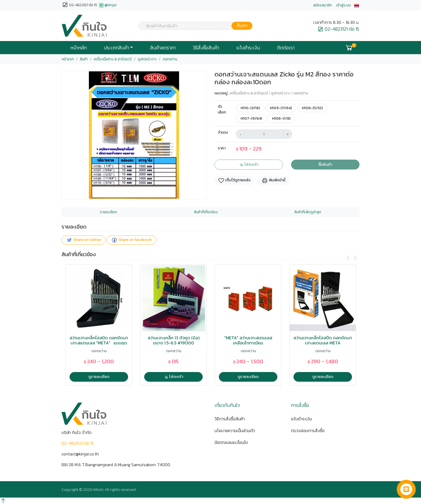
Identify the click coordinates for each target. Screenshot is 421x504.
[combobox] (192, 26)
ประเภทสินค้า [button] (117, 48)
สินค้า (84, 59)
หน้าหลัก (79, 48)
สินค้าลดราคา (163, 48)
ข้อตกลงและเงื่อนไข (231, 442)
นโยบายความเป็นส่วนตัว (235, 431)
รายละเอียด (108, 212)
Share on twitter (84, 240)
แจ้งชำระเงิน (248, 48)
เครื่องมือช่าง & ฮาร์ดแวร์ (113, 59)
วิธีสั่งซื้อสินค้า (206, 48)
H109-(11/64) (281, 108)
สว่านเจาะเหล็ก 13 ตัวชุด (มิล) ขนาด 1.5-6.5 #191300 (174, 340)
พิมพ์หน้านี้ (273, 180)
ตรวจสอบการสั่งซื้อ (308, 431)
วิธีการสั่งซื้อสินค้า (230, 419)
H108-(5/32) (312, 108)
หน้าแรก (68, 59)
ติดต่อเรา (286, 48)
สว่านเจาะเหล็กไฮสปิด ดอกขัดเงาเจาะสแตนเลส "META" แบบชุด (99, 340)
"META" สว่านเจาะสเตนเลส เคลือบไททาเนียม (248, 340)
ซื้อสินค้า (325, 164)
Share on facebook (131, 240)
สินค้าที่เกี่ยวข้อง (206, 212)
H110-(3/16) (250, 108)
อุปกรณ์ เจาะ (147, 59)
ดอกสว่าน (170, 59)
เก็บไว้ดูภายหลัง (234, 180)
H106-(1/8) (281, 118)
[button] (357, 5)
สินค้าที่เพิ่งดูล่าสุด (308, 212)
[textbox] (192, 26)
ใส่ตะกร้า (249, 164)
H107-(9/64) (251, 118)
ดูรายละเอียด (99, 377)
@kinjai (107, 5)
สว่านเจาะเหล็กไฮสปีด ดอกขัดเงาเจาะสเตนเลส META (323, 340)
